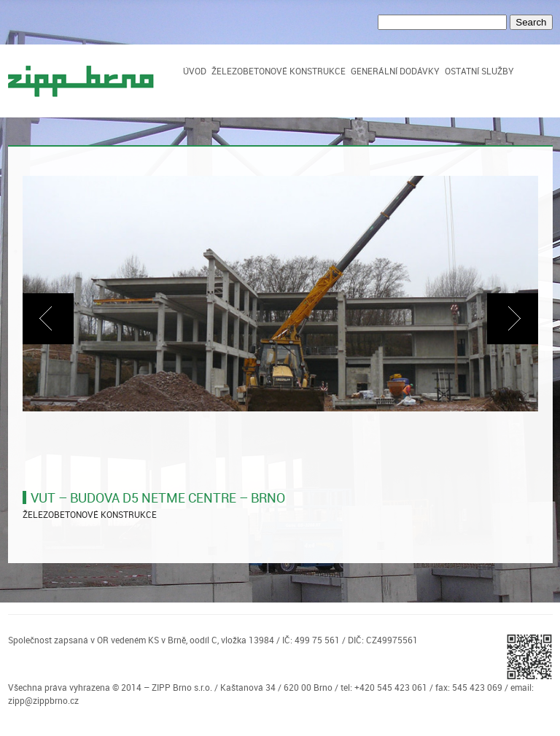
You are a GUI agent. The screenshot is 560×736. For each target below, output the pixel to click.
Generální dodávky (395, 71)
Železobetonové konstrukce (279, 71)
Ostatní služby (479, 71)
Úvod (195, 71)
